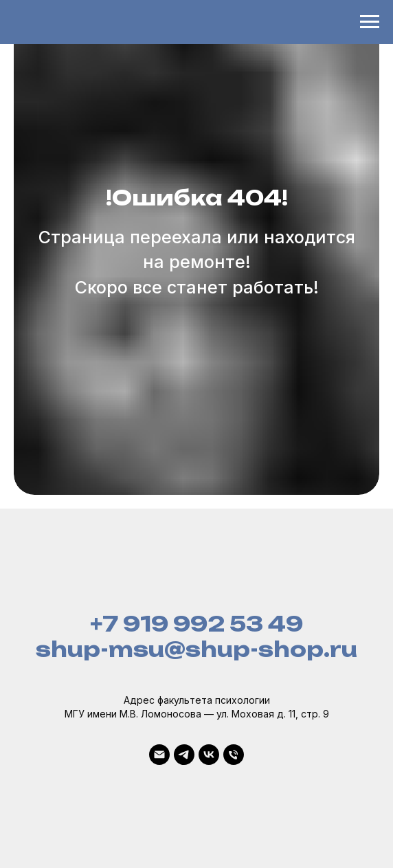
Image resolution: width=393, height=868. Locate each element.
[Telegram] (184, 755)
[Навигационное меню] (370, 22)
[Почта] (159, 755)
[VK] (209, 755)
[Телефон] (234, 755)
